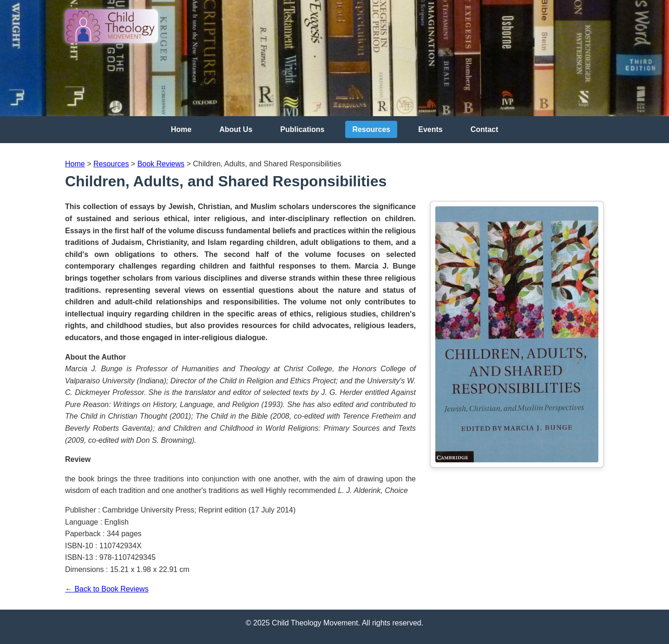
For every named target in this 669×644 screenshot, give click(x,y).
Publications (302, 129)
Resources (371, 129)
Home (181, 129)
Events (430, 129)
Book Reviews (161, 164)
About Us (236, 129)
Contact (485, 129)
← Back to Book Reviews (107, 589)
